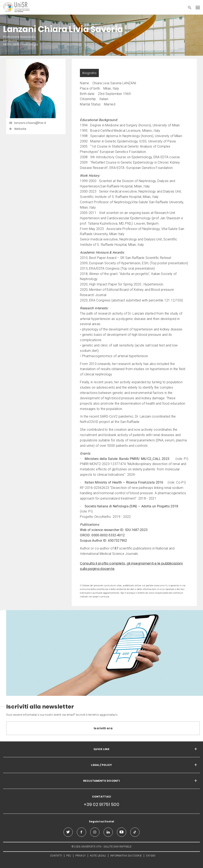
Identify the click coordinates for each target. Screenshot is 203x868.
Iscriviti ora (103, 728)
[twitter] (68, 832)
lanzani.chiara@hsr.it (27, 123)
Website (17, 129)
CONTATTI (56, 856)
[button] (188, 8)
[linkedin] (108, 832)
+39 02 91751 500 (101, 804)
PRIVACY (81, 856)
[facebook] (81, 832)
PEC (69, 856)
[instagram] (95, 832)
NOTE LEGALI (98, 856)
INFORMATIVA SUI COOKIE (126, 856)
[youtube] (122, 832)
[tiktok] (135, 832)
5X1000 (151, 856)
